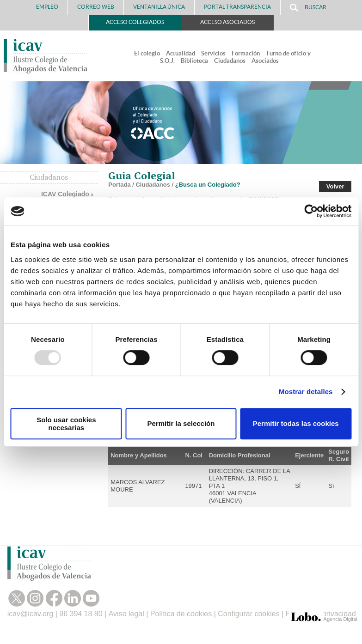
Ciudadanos (230, 61)
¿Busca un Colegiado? (208, 185)
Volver (335, 186)
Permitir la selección (181, 423)
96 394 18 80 (81, 614)
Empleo (47, 7)
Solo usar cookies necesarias (66, 424)
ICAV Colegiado (65, 194)
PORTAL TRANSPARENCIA (237, 7)
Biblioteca (194, 61)
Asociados (265, 61)
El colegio (147, 53)
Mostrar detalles (306, 392)
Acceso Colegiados (135, 22)
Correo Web (96, 7)
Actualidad (181, 53)
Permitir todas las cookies (296, 423)
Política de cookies (181, 614)
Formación (246, 53)
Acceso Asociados (227, 22)
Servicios (213, 53)
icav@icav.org (31, 614)
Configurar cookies (248, 614)
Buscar (308, 8)
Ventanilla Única (159, 7)
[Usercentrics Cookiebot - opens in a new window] (311, 211)
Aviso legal (126, 614)
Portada (119, 185)
